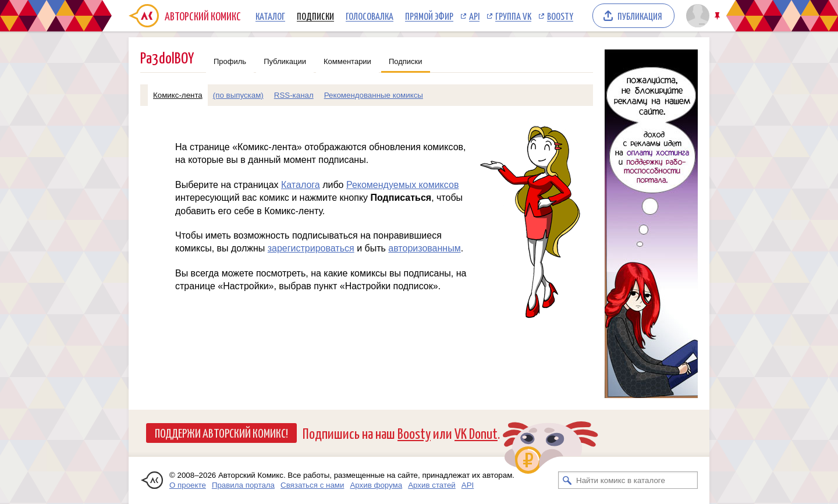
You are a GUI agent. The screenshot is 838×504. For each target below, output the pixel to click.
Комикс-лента (178, 95)
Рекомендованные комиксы (374, 95)
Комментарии (347, 61)
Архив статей (432, 485)
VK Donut (476, 433)
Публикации (285, 61)
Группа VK (513, 16)
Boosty (560, 16)
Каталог (270, 16)
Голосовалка (370, 16)
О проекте (188, 485)
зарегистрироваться (311, 248)
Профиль (230, 61)
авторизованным (424, 248)
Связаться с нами (312, 485)
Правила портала (243, 485)
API (474, 16)
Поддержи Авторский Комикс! (221, 432)
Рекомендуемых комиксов (402, 185)
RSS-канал (294, 95)
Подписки (315, 16)
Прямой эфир (429, 16)
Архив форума (376, 485)
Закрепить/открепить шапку (718, 16)
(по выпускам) (238, 95)
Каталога (301, 185)
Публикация (640, 16)
